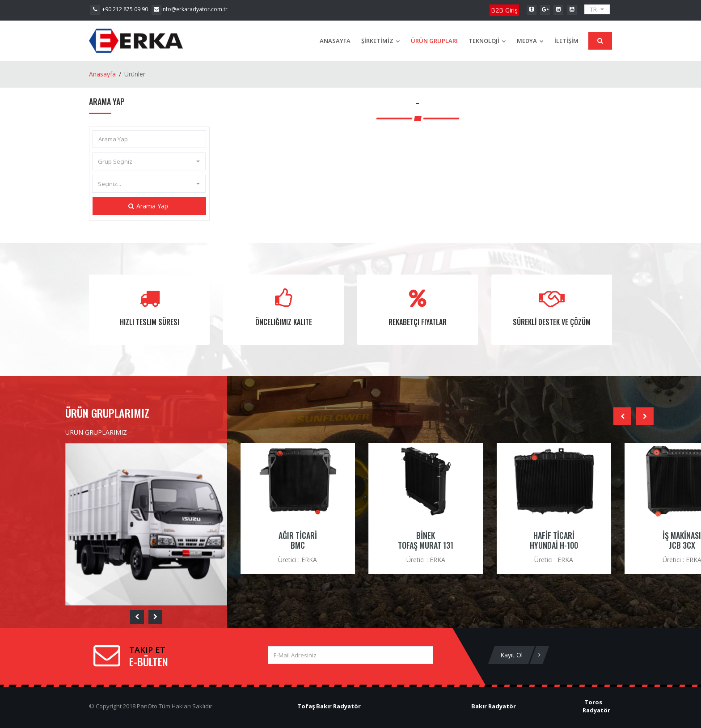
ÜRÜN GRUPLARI (434, 41)
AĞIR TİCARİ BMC (298, 540)
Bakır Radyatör (494, 706)
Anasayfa (335, 41)
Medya (530, 41)
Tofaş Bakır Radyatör (329, 706)
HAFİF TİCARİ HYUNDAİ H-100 (554, 540)
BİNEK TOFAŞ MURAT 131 (426, 540)
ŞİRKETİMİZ (381, 41)
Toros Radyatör (596, 706)
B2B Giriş (504, 10)
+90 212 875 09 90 (119, 9)
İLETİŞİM (566, 41)
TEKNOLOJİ (487, 41)
